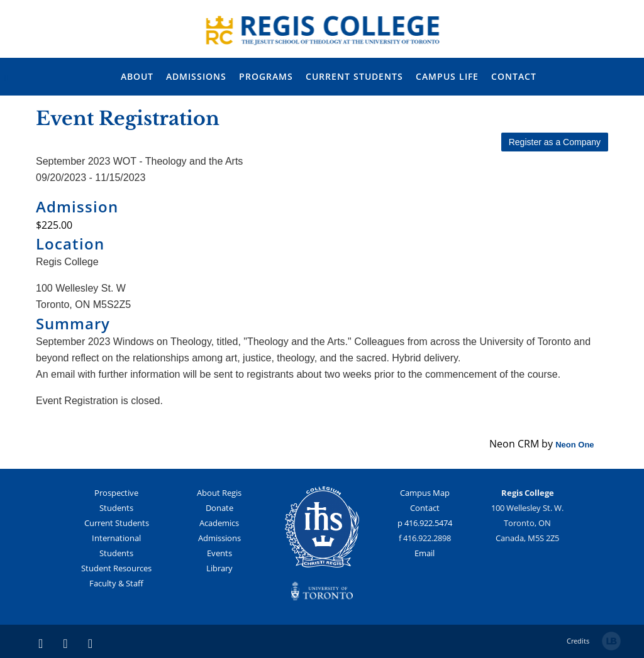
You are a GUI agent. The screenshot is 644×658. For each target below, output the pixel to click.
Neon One (575, 445)
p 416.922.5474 (425, 523)
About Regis (219, 493)
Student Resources (116, 568)
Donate (219, 508)
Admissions (219, 538)
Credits (578, 641)
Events (219, 553)
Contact (425, 508)
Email (425, 553)
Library (219, 568)
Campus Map (425, 493)
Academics (219, 523)
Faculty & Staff (116, 583)
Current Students (117, 523)
